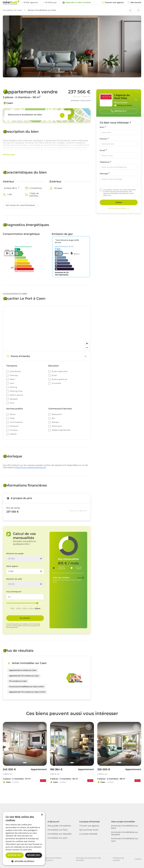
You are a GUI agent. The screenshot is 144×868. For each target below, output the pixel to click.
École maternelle (60, 371)
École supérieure (59, 379)
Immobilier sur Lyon (57, 838)
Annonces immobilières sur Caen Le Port (26, 687)
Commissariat (16, 422)
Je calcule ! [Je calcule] (25, 618)
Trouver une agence (89, 826)
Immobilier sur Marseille (59, 834)
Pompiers (14, 426)
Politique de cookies (118, 859)
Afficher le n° (119, 111)
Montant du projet (15, 554)
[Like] (41, 727)
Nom (102, 127)
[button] (24, 861)
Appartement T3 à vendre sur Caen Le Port (27, 692)
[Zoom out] (87, 348)
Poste (12, 418)
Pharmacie (57, 426)
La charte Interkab (88, 834)
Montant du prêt (14, 579)
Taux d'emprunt (14, 592)
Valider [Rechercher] (119, 202)
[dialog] (24, 838)
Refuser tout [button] (34, 855)
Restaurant (57, 414)
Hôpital (13, 434)
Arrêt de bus (15, 371)
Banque (55, 422)
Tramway (14, 375)
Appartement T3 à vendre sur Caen (24, 676)
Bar (53, 418)
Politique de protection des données (89, 859)
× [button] (42, 815)
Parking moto (16, 391)
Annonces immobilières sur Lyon (125, 840)
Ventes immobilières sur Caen (42, 10)
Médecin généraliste (61, 430)
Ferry (12, 403)
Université (56, 383)
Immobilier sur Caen (12, 10)
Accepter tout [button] (15, 855)
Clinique (14, 430)
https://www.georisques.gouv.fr (30, 467)
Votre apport (12, 566)
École (54, 375)
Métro (12, 379)
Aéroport (14, 399)
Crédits (138, 859)
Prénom (103, 139)
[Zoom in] (87, 343)
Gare (12, 383)
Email (102, 150)
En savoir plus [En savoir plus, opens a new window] (26, 850)
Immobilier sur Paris (58, 830)
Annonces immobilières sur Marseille (125, 833)
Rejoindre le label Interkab (76, 3)
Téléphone (105, 162)
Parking (13, 387)
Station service (16, 395)
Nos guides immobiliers (59, 826)
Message (104, 174)
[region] (47, 329)
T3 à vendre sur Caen (18, 681)
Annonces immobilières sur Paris (125, 827)
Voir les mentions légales (119, 208)
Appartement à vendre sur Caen (23, 670)
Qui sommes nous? (89, 830)
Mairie (13, 414)
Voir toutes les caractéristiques (20, 205)
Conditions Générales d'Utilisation (52, 859)
